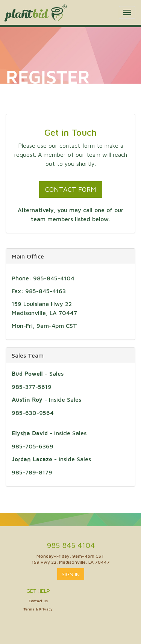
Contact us (38, 601)
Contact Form (71, 189)
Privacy (46, 609)
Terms (29, 609)
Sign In (71, 574)
